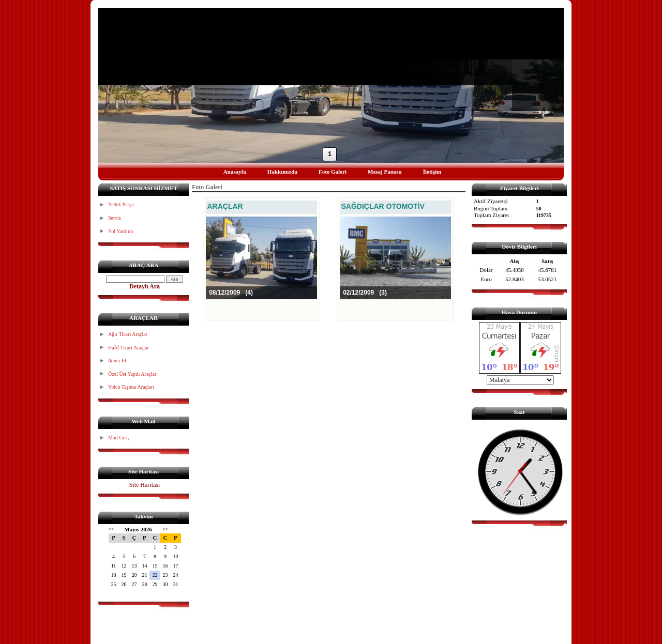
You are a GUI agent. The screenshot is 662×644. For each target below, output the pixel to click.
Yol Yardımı (121, 231)
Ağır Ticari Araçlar (128, 334)
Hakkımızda (282, 172)
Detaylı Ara (145, 286)
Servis (115, 218)
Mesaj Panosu (385, 172)
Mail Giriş (119, 438)
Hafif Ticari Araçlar (129, 348)
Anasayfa (235, 172)
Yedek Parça (121, 204)
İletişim (432, 172)
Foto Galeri (333, 172)
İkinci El (117, 361)
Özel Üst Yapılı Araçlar (132, 374)
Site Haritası (145, 485)
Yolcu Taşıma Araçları (131, 387)
